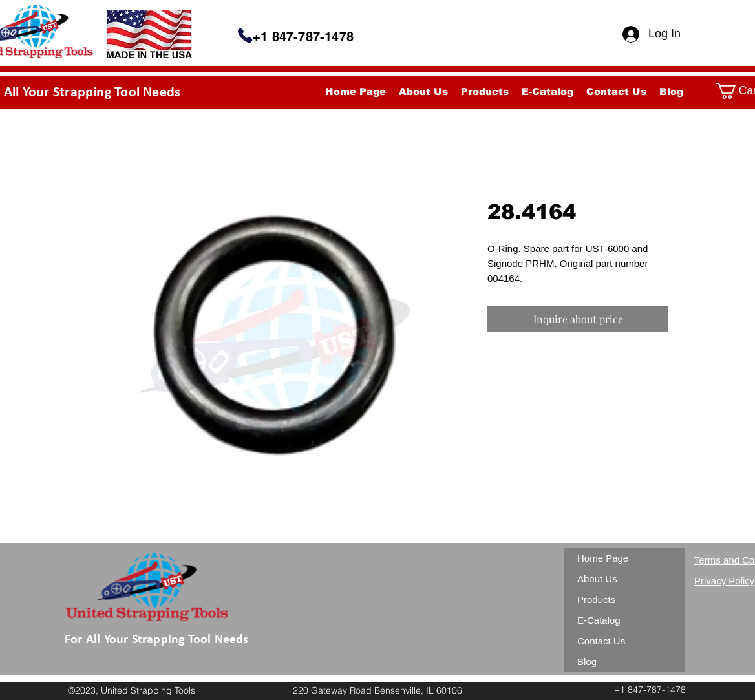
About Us (597, 579)
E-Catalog (599, 620)
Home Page (603, 558)
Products (596, 599)
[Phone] (245, 36)
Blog (587, 662)
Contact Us (601, 641)
